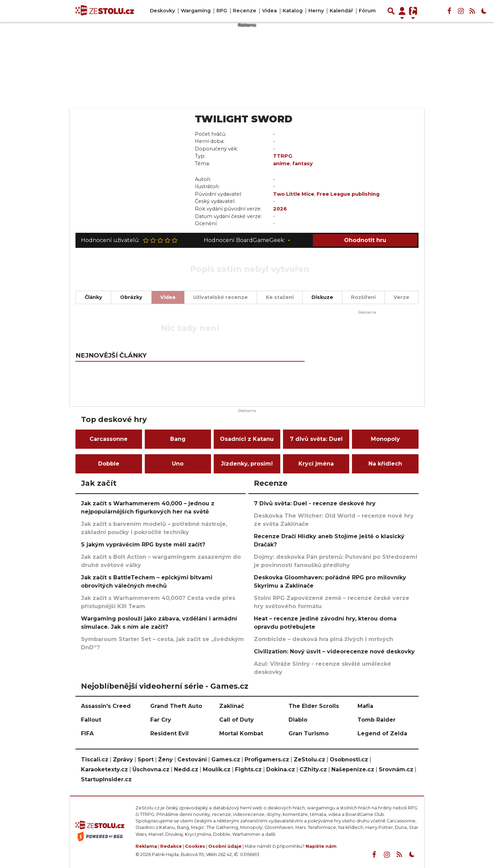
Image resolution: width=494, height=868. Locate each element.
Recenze (245, 11)
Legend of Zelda (382, 733)
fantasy (303, 164)
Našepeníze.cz (353, 769)
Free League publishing (348, 194)
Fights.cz (248, 769)
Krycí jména (316, 464)
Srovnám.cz (396, 769)
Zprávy (123, 759)
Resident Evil (169, 733)
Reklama (146, 846)
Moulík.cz (217, 769)
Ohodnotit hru (365, 240)
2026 (280, 209)
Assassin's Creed (106, 706)
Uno (178, 464)
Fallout (91, 720)
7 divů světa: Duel (316, 439)
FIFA (87, 733)
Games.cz (226, 759)
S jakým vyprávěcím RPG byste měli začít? (143, 545)
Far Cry (161, 720)
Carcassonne (109, 439)
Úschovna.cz (151, 769)
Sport (146, 759)
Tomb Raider (377, 720)
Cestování (192, 759)
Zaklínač (232, 706)
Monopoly (385, 439)
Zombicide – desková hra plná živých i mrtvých (324, 639)
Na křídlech (385, 464)
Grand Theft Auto (176, 706)
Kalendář (341, 11)
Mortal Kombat (241, 733)
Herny (316, 11)
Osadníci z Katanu (247, 439)
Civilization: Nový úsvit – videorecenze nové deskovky (334, 652)
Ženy (166, 759)
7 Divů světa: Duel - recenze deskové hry (315, 503)
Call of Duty (237, 720)
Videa (269, 11)
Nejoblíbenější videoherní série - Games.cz (165, 686)
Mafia (365, 706)
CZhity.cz (313, 769)
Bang (178, 439)
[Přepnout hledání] (391, 11)
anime (281, 164)
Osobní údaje (225, 846)
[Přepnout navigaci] (402, 11)
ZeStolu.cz (309, 759)
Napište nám (321, 846)
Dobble (109, 464)
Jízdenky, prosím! (247, 464)
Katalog (293, 11)
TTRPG (283, 156)
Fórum (367, 11)
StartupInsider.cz (106, 779)
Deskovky (162, 11)
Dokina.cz (281, 769)
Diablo (298, 720)
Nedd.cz (186, 769)
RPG (222, 11)
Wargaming (196, 11)
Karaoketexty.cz (104, 769)
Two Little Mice (294, 194)
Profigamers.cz (267, 759)
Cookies (195, 846)
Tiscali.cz (95, 759)
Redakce (171, 846)
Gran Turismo (309, 733)
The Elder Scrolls (314, 706)
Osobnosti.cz (349, 759)
